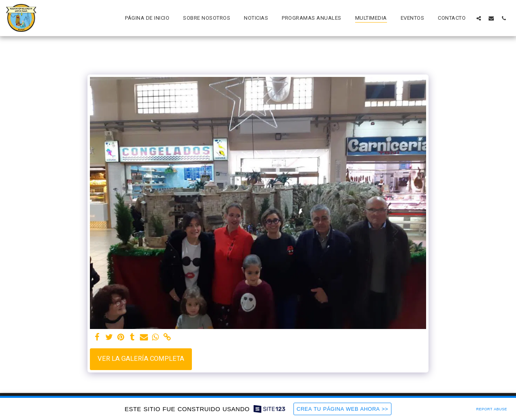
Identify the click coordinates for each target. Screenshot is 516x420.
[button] (479, 18)
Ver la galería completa (141, 359)
